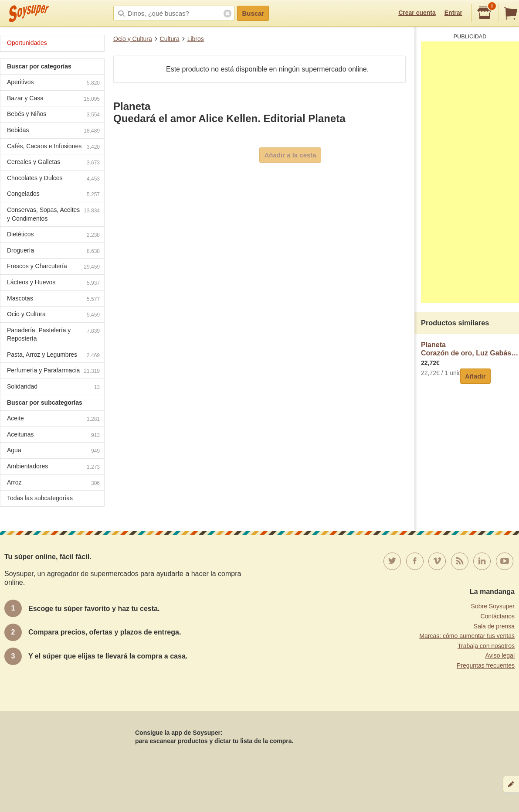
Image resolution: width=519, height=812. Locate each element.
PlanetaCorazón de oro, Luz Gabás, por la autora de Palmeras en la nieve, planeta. (470, 349)
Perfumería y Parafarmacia (53, 371)
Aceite (53, 419)
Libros (196, 39)
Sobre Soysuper (493, 606)
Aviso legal (500, 655)
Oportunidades (27, 43)
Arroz (53, 483)
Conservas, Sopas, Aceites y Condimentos (53, 214)
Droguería (53, 251)
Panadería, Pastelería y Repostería (53, 334)
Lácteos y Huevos (53, 283)
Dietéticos (53, 235)
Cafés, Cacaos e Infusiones (53, 147)
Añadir (475, 376)
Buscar (253, 13)
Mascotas (53, 299)
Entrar (453, 13)
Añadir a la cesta (290, 155)
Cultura (170, 39)
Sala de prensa (494, 626)
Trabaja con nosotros (486, 646)
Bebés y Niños (53, 115)
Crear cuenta (417, 13)
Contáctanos (497, 616)
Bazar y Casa (53, 99)
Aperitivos (53, 83)
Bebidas (53, 131)
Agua (53, 451)
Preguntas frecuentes (486, 665)
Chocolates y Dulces (53, 179)
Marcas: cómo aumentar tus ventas (467, 636)
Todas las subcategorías (40, 498)
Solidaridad (53, 387)
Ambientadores (53, 467)
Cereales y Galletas (53, 163)
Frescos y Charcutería (53, 267)
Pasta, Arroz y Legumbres (53, 356)
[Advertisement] (470, 172)
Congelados (53, 195)
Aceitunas (53, 435)
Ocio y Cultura (133, 39)
